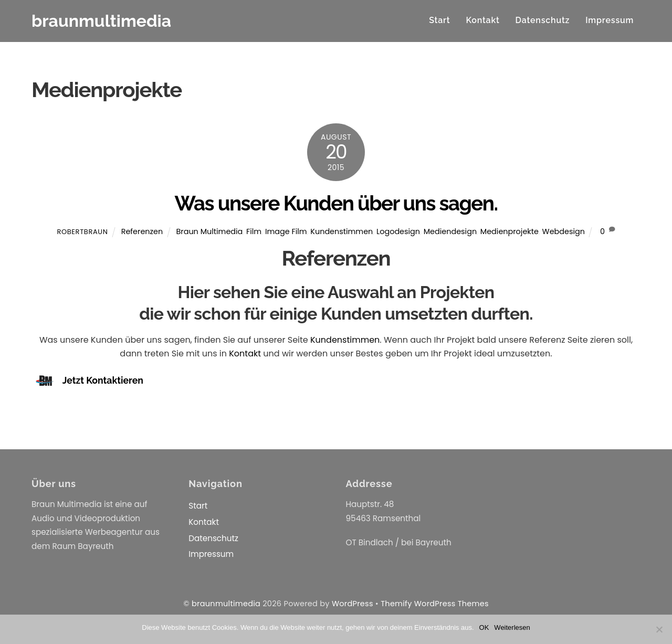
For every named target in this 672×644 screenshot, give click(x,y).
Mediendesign (450, 231)
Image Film (286, 231)
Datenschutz (543, 20)
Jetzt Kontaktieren (103, 381)
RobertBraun (82, 232)
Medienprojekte (510, 231)
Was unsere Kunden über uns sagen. (336, 203)
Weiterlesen (512, 627)
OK (484, 627)
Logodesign (398, 231)
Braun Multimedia (209, 231)
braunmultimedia (226, 604)
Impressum (610, 20)
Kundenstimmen (342, 231)
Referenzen (142, 231)
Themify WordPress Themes (435, 604)
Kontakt (482, 20)
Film (254, 231)
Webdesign (564, 231)
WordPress (353, 604)
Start (439, 20)
